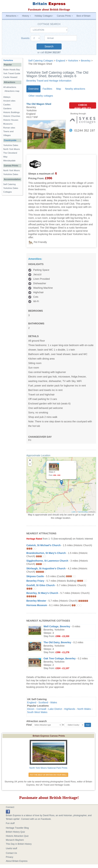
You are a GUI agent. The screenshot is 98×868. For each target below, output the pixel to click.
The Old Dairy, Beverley (57, 642)
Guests (26, 38)
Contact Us (11, 853)
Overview (33, 89)
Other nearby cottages (41, 96)
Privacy (10, 857)
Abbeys (7, 97)
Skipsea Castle (35, 576)
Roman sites (9, 128)
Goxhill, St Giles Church (41, 585)
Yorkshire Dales (11, 145)
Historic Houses (11, 120)
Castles (7, 105)
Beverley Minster (36, 601)
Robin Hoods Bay (12, 70)
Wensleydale (9, 161)
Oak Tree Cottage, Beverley (60, 658)
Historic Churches (12, 116)
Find (29, 725)
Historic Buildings (11, 112)
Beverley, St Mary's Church (42, 593)
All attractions (10, 87)
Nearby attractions (75, 89)
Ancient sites (9, 101)
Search (49, 46)
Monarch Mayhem (15, 840)
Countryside (10, 140)
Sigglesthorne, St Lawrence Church (47, 561)
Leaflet (74, 512)
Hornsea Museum (37, 605)
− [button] (30, 464)
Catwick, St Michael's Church (44, 545)
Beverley (86, 61)
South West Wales (37, 712)
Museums (8, 124)
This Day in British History (19, 844)
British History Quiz (15, 832)
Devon (31, 709)
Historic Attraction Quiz (17, 836)
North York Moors (12, 149)
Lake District (55, 709)
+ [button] (30, 460)
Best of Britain (83, 16)
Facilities (47, 89)
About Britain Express (17, 861)
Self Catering (9, 184)
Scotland (43, 702)
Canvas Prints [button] (65, 16)
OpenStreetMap (83, 512)
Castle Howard (10, 77)
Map (59, 89)
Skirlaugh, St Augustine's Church (46, 568)
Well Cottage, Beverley (57, 626)
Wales (54, 702)
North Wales (84, 709)
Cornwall (41, 709)
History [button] (26, 16)
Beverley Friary (35, 581)
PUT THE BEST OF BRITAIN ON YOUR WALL (48, 775)
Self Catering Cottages (41, 61)
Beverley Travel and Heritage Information (49, 81)
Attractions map (12, 91)
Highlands (70, 709)
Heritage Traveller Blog (17, 828)
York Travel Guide (12, 73)
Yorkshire (73, 61)
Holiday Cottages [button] (44, 16)
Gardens (7, 109)
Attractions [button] (12, 16)
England (61, 61)
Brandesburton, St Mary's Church (46, 553)
